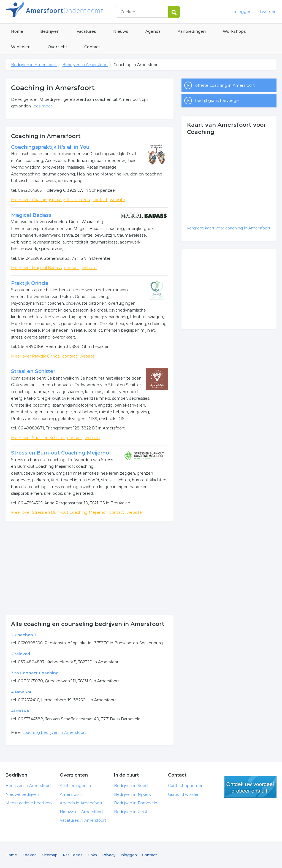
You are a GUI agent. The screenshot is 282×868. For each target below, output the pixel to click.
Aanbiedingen (192, 31)
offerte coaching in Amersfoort (225, 85)
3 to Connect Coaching (35, 673)
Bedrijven (50, 31)
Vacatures (86, 31)
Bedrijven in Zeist (131, 812)
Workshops (234, 31)
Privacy (109, 855)
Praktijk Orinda (30, 283)
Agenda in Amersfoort (81, 803)
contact (100, 200)
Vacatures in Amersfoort (83, 820)
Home (17, 31)
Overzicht (57, 47)
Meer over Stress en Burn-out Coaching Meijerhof (59, 512)
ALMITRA (20, 711)
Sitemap (50, 855)
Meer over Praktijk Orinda (35, 356)
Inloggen (129, 855)
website (117, 200)
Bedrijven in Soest (131, 786)
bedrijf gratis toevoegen (218, 101)
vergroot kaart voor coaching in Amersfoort (229, 228)
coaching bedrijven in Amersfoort (54, 732)
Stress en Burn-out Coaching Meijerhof (61, 453)
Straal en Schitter (33, 371)
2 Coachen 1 (23, 635)
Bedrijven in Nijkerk (132, 794)
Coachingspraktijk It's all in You (50, 147)
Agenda (153, 31)
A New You (22, 692)
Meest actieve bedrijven (29, 803)
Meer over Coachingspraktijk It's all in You (51, 200)
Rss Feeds (73, 855)
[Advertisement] (90, 568)
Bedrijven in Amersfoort (74, 12)
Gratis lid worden (184, 794)
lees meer (42, 106)
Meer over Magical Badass (36, 268)
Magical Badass (31, 215)
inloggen (243, 12)
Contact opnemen (186, 786)
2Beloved (21, 654)
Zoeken (29, 855)
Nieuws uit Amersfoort (82, 812)
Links (92, 855)
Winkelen (21, 47)
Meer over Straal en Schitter (38, 438)
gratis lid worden (250, 787)
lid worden (267, 12)
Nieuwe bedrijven (22, 794)
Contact (92, 47)
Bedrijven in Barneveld (136, 803)
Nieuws (121, 31)
